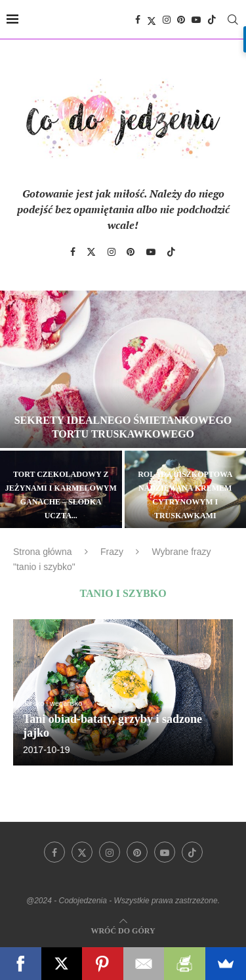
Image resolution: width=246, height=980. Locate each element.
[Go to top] (123, 930)
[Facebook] (138, 20)
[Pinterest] (181, 20)
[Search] (233, 20)
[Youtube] (196, 20)
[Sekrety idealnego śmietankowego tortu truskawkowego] (123, 369)
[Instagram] (167, 20)
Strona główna (43, 552)
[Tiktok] (212, 20)
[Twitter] (152, 20)
